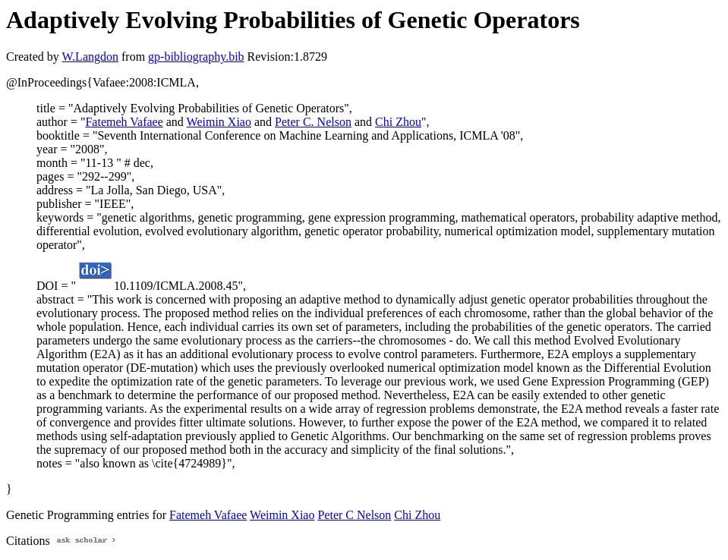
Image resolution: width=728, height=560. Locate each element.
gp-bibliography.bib (196, 57)
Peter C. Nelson (313, 122)
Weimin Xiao (219, 122)
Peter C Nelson (354, 515)
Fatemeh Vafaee (124, 122)
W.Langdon (90, 57)
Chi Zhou (398, 122)
